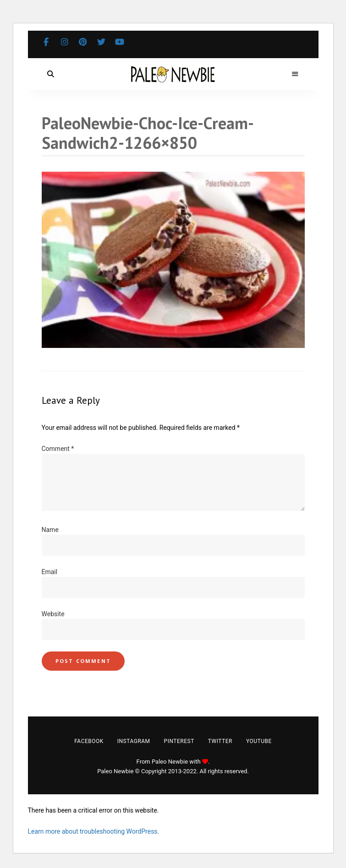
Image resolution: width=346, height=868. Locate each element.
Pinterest (83, 42)
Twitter (101, 42)
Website (53, 614)
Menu (296, 74)
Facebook (46, 42)
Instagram (65, 42)
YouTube (120, 42)
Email (50, 572)
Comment (58, 449)
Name (50, 530)
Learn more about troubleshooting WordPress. (94, 831)
